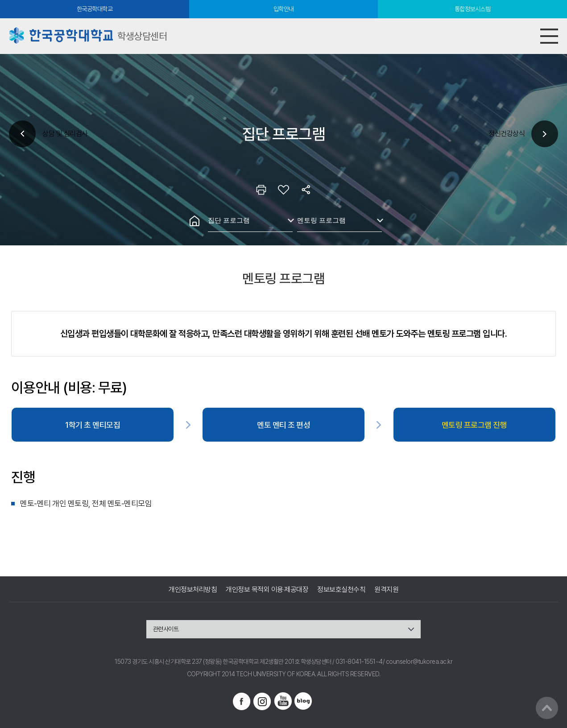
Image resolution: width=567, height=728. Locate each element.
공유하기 (306, 190)
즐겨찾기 (284, 190)
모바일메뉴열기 (549, 36)
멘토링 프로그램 (321, 220)
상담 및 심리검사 (65, 134)
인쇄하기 (261, 190)
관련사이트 (166, 629)
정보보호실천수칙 (341, 589)
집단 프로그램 (229, 220)
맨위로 (547, 708)
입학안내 (284, 9)
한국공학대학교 (95, 9)
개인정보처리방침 (193, 589)
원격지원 (386, 589)
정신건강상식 (507, 134)
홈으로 (195, 221)
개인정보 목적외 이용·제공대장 (267, 589)
